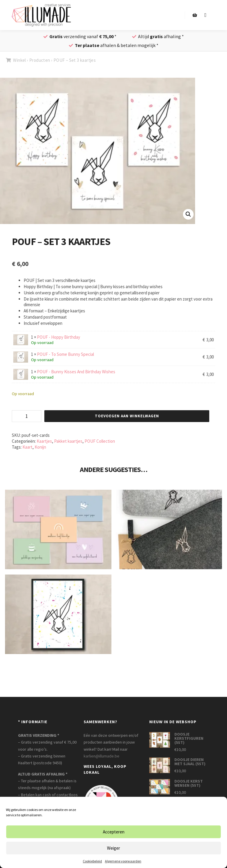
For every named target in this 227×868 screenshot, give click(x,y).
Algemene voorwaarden (123, 861)
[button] (188, 214)
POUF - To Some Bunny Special (65, 354)
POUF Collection (100, 441)
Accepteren (114, 832)
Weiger (113, 848)
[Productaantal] (27, 416)
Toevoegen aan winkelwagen (127, 416)
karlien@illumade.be (102, 756)
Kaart (27, 447)
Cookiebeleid (92, 861)
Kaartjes (44, 441)
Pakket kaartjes (68, 441)
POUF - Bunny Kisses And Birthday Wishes (76, 372)
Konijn (40, 447)
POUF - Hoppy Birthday (59, 337)
